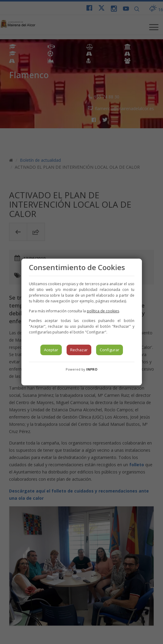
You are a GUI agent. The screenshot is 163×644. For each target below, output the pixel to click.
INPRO (92, 369)
